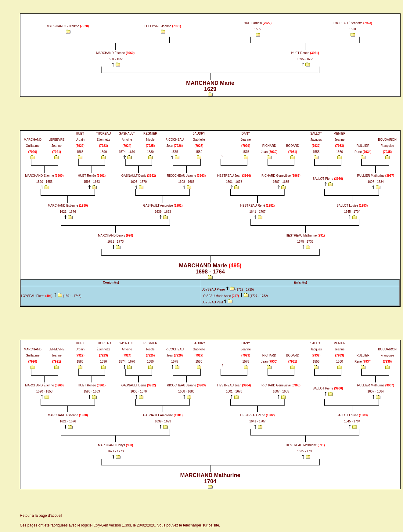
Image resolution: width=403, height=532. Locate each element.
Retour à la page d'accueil (41, 516)
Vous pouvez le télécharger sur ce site (188, 525)
